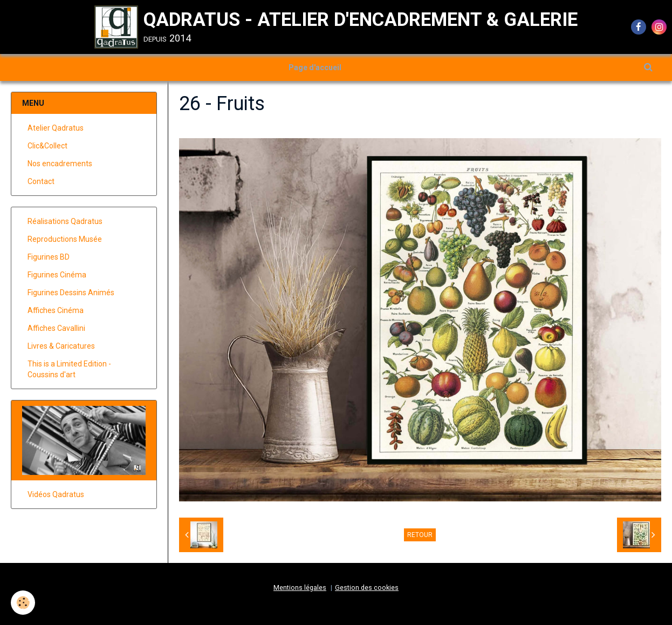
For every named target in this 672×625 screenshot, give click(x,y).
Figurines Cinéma (57, 275)
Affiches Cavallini (56, 328)
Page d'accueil (315, 67)
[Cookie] (23, 603)
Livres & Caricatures (61, 346)
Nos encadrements (60, 164)
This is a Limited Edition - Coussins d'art (69, 369)
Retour (420, 535)
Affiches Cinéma (56, 310)
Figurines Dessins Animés (71, 293)
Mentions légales (300, 587)
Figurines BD (49, 257)
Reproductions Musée (65, 239)
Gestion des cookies (367, 587)
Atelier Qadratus (56, 128)
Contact (41, 181)
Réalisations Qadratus (65, 221)
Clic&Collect (47, 146)
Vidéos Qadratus (56, 494)
